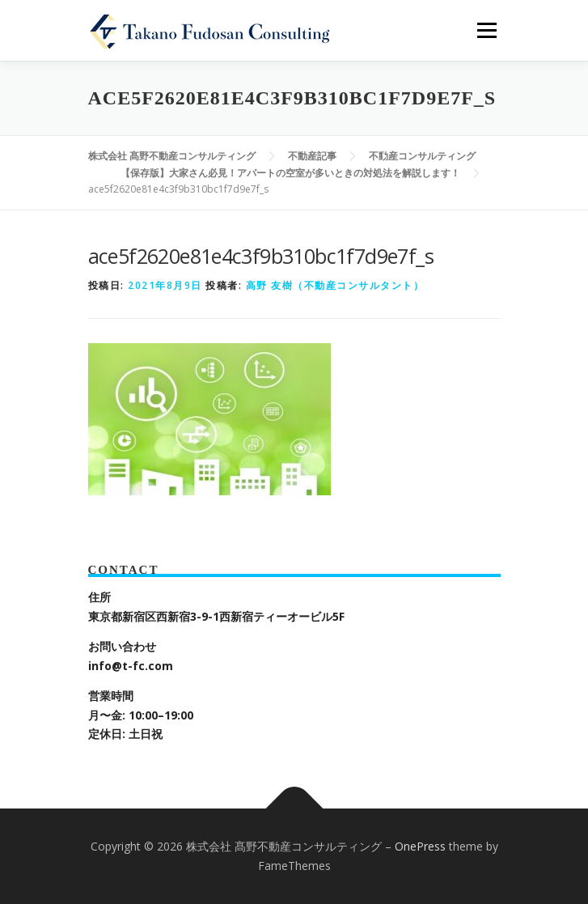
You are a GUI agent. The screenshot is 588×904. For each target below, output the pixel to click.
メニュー (486, 30)
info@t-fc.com (131, 666)
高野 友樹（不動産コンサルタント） (335, 285)
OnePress (420, 846)
